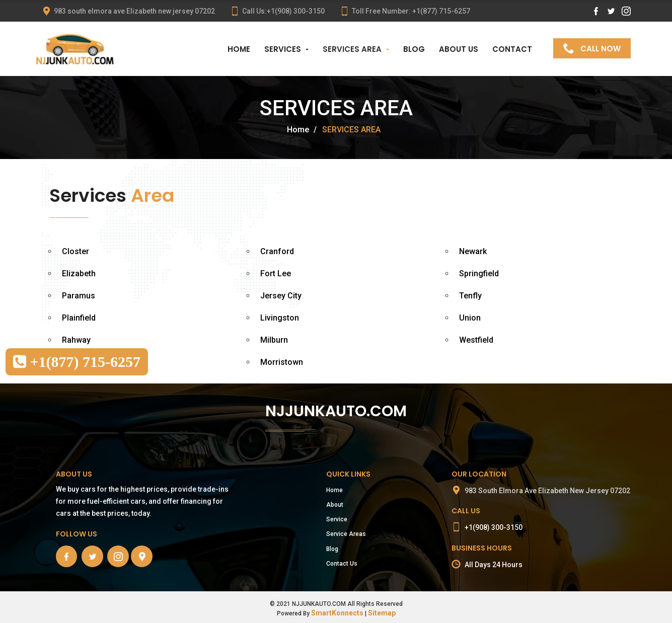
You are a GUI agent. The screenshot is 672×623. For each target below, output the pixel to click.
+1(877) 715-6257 (77, 362)
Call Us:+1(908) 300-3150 (277, 11)
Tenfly (470, 296)
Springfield (479, 274)
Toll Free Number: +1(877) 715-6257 (405, 11)
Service (337, 519)
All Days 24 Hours (494, 565)
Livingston (280, 318)
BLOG (414, 49)
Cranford (277, 251)
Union (470, 318)
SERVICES (283, 49)
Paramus (79, 296)
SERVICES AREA (352, 49)
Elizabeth (79, 274)
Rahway (76, 340)
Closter (76, 251)
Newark (473, 251)
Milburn (274, 340)
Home (298, 130)
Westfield (476, 340)
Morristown (282, 362)
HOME (239, 49)
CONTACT (512, 49)
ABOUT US (459, 49)
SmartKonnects (337, 613)
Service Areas (346, 534)
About (335, 505)
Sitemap (382, 613)
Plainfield (79, 318)
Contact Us (342, 564)
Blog (332, 549)
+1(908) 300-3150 (494, 527)
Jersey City (281, 296)
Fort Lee (276, 274)
